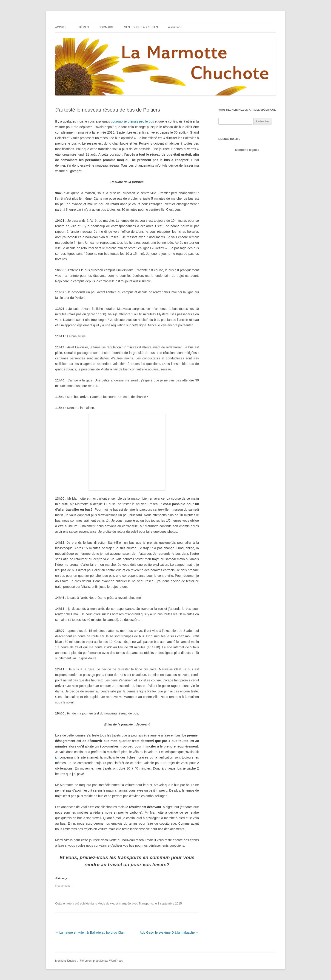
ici (57, 757)
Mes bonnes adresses (141, 27)
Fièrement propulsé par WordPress (101, 961)
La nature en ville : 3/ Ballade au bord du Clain (90, 932)
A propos (175, 27)
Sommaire (106, 27)
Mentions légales (247, 150)
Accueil (61, 27)
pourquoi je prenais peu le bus (132, 121)
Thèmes (83, 27)
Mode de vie (106, 903)
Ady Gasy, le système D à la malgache (169, 932)
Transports (146, 903)
